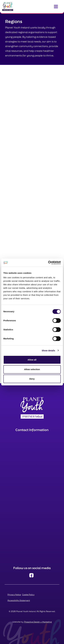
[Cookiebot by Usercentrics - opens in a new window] (48, 263)
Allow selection (32, 369)
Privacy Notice (14, 595)
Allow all (32, 360)
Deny (32, 379)
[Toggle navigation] (56, 7)
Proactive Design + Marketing (38, 622)
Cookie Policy (28, 595)
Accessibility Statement (19, 600)
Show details (48, 350)
